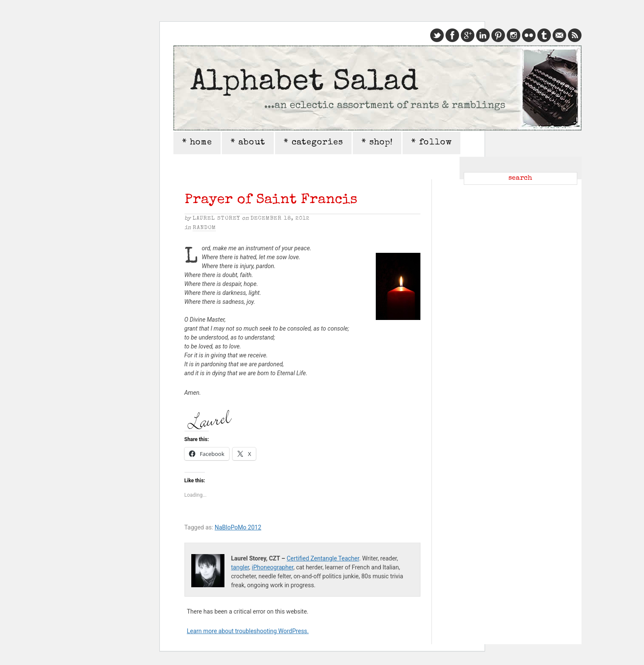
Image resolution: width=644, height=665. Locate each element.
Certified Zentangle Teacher (323, 558)
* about (248, 143)
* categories (313, 143)
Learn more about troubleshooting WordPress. (248, 631)
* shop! (377, 143)
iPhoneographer (272, 567)
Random (204, 228)
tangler (240, 567)
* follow (431, 143)
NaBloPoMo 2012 (238, 527)
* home (197, 143)
